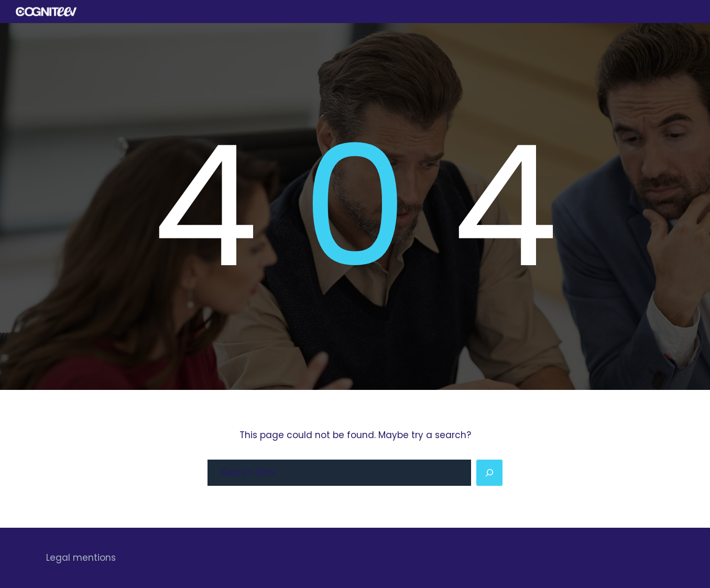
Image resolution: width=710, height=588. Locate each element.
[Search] (489, 473)
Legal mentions (81, 558)
